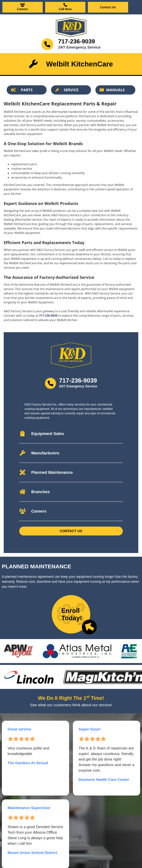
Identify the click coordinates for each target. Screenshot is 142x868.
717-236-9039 (76, 41)
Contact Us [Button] (71, 531)
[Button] (27, 90)
